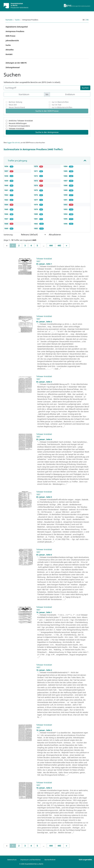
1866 (6, 214)
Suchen (85, 88)
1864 (6, 205)
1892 (66, 205)
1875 (36, 190)
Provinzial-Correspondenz (19, 126)
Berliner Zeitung (15, 102)
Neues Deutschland (17, 107)
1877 (36, 200)
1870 (36, 166)
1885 (66, 171)
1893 (66, 209)
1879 (36, 209)
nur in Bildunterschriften (62, 107)
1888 (66, 185)
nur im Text (56, 105)
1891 (66, 200)
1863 (6, 200)
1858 (6, 176)
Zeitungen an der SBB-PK (16, 63)
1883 (36, 228)
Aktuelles (10, 50)
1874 (36, 185)
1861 (6, 190)
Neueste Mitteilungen (18, 123)
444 (51, 246)
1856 (6, 166)
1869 (6, 228)
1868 (6, 224)
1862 (6, 195)
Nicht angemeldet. (85, 860)
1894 (66, 214)
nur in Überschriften (60, 102)
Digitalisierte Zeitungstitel (17, 27)
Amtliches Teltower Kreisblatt (21, 121)
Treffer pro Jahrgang (17, 161)
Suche (17, 20)
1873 (36, 181)
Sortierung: (8, 235)
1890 (66, 195)
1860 (6, 185)
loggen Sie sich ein (14, 143)
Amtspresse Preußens (15, 31)
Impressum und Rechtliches (31, 860)
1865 (6, 209)
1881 (36, 219)
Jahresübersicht (12, 40)
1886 (66, 176)
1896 (66, 224)
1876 (36, 195)
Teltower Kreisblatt (16, 129)
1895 (66, 219)
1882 (36, 224)
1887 (66, 181)
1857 (6, 171)
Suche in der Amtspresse (47, 132)
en (87, 20)
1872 (36, 176)
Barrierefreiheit (50, 860)
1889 (66, 190)
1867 (6, 219)
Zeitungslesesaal (13, 67)
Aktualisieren (55, 235)
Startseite (9, 20)
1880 (36, 214)
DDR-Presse (10, 36)
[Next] (66, 246)
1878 (36, 205)
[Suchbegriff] (42, 88)
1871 (36, 171)
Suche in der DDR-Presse (47, 111)
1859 (6, 181)
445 (59, 246)
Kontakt (9, 54)
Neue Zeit (13, 105)
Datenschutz (12, 860)
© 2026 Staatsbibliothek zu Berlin (31, 864)
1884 (66, 166)
